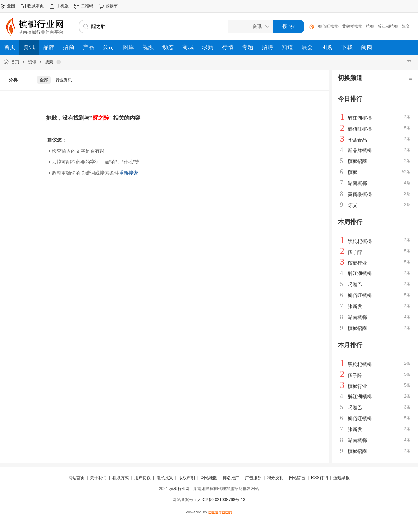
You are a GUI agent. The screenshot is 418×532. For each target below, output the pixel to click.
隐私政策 (165, 478)
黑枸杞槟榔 (360, 241)
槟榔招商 (357, 161)
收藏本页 (36, 6)
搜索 (49, 62)
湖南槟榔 (357, 183)
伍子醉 (355, 252)
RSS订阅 (319, 478)
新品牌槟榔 (360, 150)
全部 (44, 80)
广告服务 (253, 478)
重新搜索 (128, 173)
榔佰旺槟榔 (328, 26)
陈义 (406, 26)
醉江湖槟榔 (388, 26)
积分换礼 (275, 478)
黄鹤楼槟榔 (352, 26)
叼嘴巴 (355, 284)
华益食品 (357, 140)
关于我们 (98, 478)
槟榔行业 (357, 263)
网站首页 (76, 478)
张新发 (355, 306)
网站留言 (297, 478)
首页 (15, 62)
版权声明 (187, 478)
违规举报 (342, 478)
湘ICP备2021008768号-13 (221, 500)
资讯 (32, 62)
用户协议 (143, 478)
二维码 (87, 6)
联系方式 (121, 478)
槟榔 (370, 26)
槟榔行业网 (180, 489)
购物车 (112, 6)
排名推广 (231, 478)
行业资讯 (64, 80)
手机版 (62, 6)
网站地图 (209, 478)
